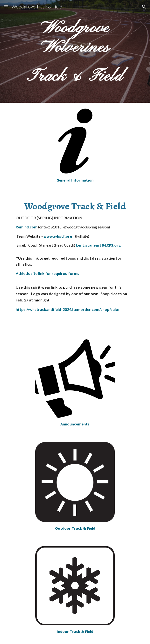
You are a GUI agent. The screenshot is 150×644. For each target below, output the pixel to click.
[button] (6, 7)
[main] (75, 51)
